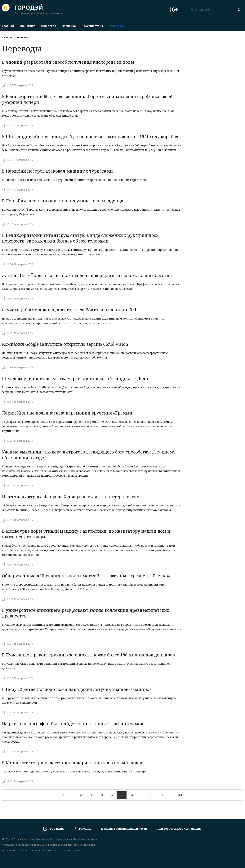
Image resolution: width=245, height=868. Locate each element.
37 (161, 795)
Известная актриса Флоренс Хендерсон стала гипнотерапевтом (71, 496)
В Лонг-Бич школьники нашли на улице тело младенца (63, 201)
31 (102, 795)
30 (92, 795)
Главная (7, 38)
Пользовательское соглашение (179, 829)
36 (151, 795)
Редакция (57, 829)
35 (141, 795)
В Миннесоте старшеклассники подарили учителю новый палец (72, 763)
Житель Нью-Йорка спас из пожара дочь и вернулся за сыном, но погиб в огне (87, 275)
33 (122, 795)
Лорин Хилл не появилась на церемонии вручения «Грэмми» (68, 413)
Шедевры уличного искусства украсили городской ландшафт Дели (75, 378)
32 (112, 795)
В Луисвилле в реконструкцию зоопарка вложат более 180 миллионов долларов (88, 655)
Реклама (85, 829)
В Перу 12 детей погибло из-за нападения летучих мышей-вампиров (77, 689)
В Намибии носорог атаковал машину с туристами (57, 171)
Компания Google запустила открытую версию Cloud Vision (65, 344)
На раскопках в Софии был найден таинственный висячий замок (73, 724)
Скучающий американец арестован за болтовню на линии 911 (69, 310)
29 (82, 795)
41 (180, 795)
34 (131, 795)
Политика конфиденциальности (124, 829)
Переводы (24, 38)
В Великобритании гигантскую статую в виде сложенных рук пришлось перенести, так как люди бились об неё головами (80, 238)
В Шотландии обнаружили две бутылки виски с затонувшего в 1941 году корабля (90, 136)
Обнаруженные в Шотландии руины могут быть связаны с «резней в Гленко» (86, 576)
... (72, 795)
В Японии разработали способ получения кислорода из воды (68, 62)
